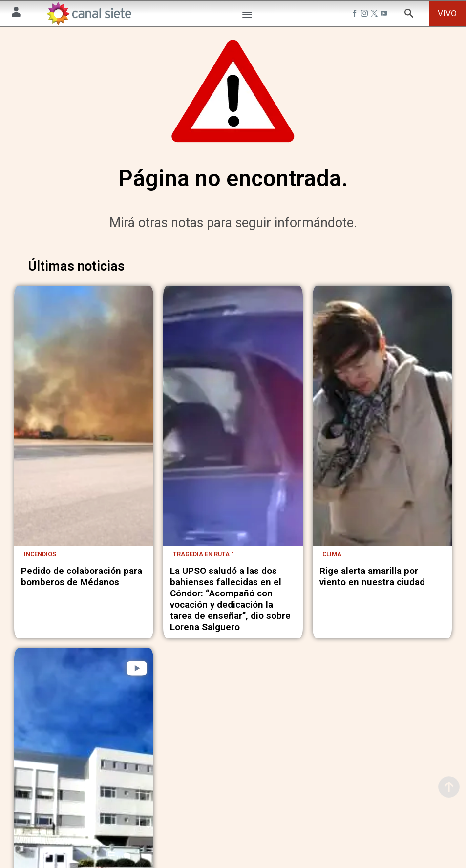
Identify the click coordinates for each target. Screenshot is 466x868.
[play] (137, 672)
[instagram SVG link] (365, 15)
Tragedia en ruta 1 (204, 558)
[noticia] (84, 421)
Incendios (40, 558)
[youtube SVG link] (385, 15)
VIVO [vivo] (447, 13)
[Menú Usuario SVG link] (16, 13)
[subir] (449, 787)
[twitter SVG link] (375, 15)
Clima (332, 558)
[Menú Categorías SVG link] (247, 16)
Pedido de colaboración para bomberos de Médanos (82, 580)
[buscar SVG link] (409, 15)
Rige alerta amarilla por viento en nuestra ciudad (372, 580)
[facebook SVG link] (356, 15)
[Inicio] (89, 14)
